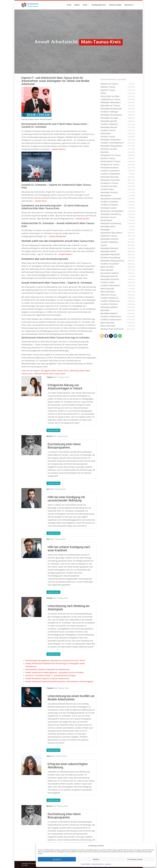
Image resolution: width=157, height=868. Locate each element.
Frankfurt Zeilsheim (118, 124)
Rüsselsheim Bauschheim (118, 233)
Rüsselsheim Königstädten (118, 211)
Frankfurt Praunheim (118, 264)
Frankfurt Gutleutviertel (118, 320)
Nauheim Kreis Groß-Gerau (118, 329)
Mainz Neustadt (118, 289)
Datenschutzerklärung (97, 864)
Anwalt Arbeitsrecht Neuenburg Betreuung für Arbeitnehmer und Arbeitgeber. (60, 681)
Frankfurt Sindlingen (118, 112)
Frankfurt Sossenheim (118, 171)
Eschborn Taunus (118, 158)
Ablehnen (96, 859)
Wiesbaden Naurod (118, 127)
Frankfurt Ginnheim (118, 304)
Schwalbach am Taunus (118, 155)
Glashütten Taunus (118, 236)
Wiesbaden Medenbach (118, 102)
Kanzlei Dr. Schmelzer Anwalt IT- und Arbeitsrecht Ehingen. (51, 675)
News (86, 5)
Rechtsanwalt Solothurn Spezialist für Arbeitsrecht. (48, 669)
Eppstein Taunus (118, 90)
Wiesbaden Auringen (118, 118)
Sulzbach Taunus (118, 137)
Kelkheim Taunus (118, 87)
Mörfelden (118, 310)
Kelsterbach (118, 133)
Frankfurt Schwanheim (118, 174)
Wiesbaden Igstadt (118, 121)
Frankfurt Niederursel (118, 301)
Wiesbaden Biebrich (118, 276)
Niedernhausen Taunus (118, 161)
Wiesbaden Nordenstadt (118, 109)
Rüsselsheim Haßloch (118, 273)
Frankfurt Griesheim (118, 202)
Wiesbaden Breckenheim (118, 115)
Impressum (108, 864)
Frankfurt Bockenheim (118, 285)
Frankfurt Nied (118, 189)
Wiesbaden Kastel (118, 251)
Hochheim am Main (118, 186)
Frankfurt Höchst (118, 130)
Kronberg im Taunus (118, 183)
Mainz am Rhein (118, 267)
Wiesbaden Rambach (118, 168)
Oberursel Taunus (118, 295)
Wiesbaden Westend (118, 248)
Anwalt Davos (41, 201)
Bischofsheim (118, 220)
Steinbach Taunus (118, 217)
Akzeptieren (57, 859)
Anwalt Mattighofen (58, 236)
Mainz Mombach (118, 292)
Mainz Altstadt (118, 270)
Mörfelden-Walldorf (118, 313)
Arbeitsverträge (115, 5)
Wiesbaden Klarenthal (118, 254)
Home (69, 5)
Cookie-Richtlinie (86, 864)
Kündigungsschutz (99, 5)
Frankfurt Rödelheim (118, 242)
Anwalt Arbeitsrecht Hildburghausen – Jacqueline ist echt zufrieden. (55, 672)
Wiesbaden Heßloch (118, 307)
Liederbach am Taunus (118, 99)
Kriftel (118, 93)
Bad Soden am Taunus (118, 105)
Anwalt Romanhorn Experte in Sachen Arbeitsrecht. (48, 678)
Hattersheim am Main (118, 96)
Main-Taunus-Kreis (61, 377)
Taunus (118, 245)
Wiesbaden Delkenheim (118, 140)
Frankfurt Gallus (118, 282)
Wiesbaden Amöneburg (118, 214)
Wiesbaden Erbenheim (118, 180)
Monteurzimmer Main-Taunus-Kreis (50, 374)
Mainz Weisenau (118, 323)
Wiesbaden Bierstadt (118, 177)
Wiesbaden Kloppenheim (118, 146)
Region (77, 5)
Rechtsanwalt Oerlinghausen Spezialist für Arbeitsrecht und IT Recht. (55, 660)
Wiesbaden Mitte (118, 226)
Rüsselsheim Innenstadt (118, 199)
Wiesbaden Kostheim (118, 239)
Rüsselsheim (118, 195)
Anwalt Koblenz (59, 149)
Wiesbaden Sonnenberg (118, 223)
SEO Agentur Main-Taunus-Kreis (54, 371)
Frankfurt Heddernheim (118, 316)
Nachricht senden (53, 430)
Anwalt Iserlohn (83, 219)
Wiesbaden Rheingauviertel (118, 261)
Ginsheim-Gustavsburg (118, 258)
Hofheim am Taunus (118, 84)
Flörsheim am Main (118, 149)
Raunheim (118, 152)
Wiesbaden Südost (118, 208)
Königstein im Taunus (118, 164)
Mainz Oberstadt (118, 326)
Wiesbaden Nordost (118, 192)
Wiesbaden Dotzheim (118, 279)
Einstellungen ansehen (135, 859)
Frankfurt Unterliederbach (118, 143)
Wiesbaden (118, 230)
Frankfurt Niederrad (118, 298)
